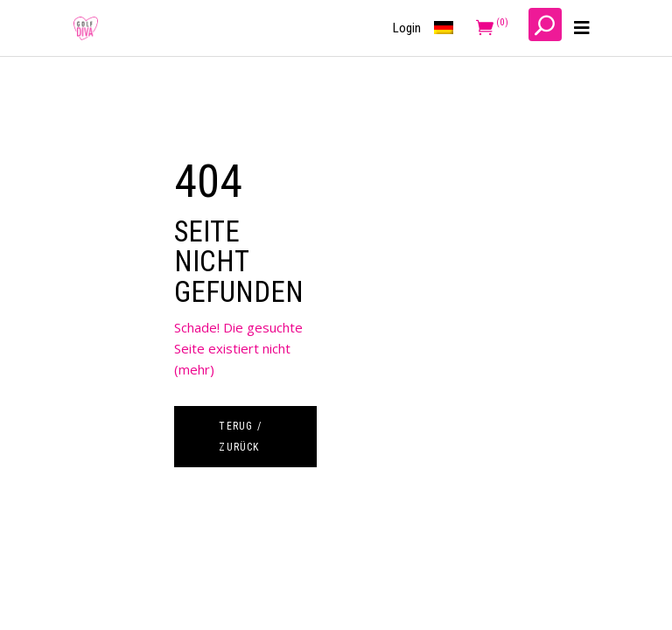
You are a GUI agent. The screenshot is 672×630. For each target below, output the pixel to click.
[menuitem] (447, 28)
